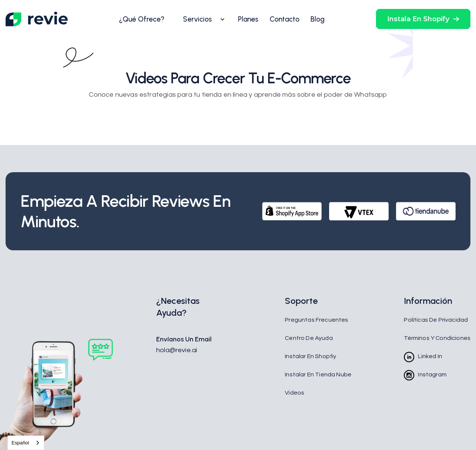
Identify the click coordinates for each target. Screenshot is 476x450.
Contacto (284, 19)
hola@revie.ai (177, 350)
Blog (318, 19)
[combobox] (26, 443)
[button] (201, 19)
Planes (248, 19)
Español (20, 443)
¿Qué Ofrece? (142, 19)
